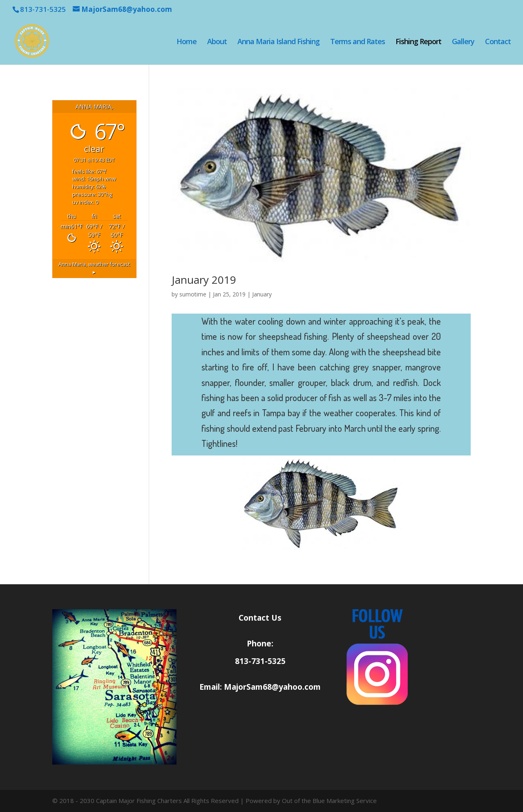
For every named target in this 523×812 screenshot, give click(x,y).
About (217, 42)
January (262, 294)
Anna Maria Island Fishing (278, 42)
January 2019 (204, 280)
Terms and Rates (358, 42)
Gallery (463, 42)
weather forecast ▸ (94, 268)
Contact (498, 42)
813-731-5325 (260, 661)
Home (187, 42)
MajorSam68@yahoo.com (272, 687)
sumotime (193, 294)
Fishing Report (418, 42)
